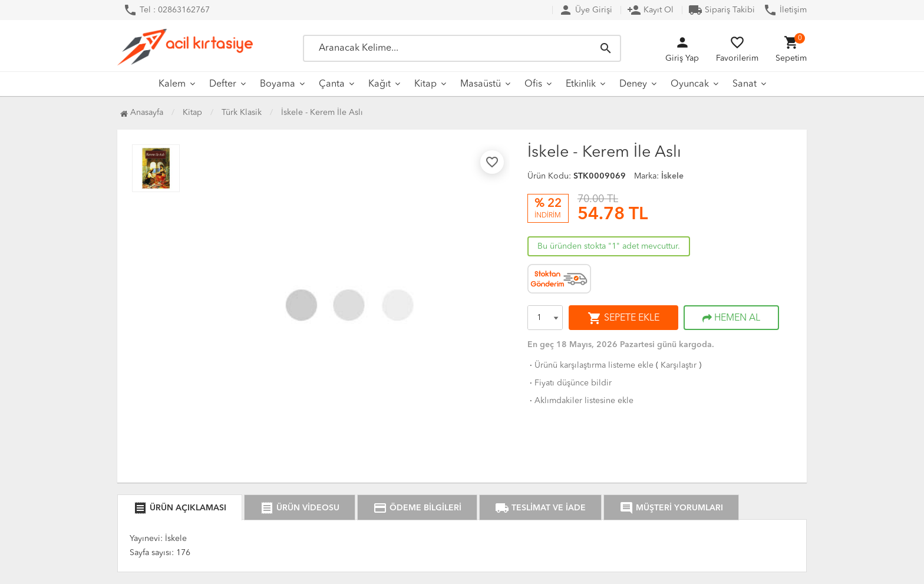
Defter (223, 84)
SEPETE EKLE (623, 318)
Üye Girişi (585, 10)
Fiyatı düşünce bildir (570, 383)
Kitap (425, 84)
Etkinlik (581, 84)
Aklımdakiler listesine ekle (580, 401)
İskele (672, 176)
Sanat (745, 84)
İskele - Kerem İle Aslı (322, 113)
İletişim (785, 10)
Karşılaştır (679, 365)
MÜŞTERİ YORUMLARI (671, 508)
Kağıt (379, 84)
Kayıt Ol (650, 10)
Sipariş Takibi (722, 10)
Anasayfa (142, 113)
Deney (633, 84)
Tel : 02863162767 (166, 10)
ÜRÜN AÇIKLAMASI (180, 508)
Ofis (533, 84)
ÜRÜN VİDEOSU (300, 508)
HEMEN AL (731, 318)
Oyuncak (690, 84)
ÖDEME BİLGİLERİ (417, 508)
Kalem (172, 84)
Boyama (278, 84)
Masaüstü (481, 84)
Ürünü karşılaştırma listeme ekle (590, 365)
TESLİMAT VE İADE (540, 508)
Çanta (332, 84)
